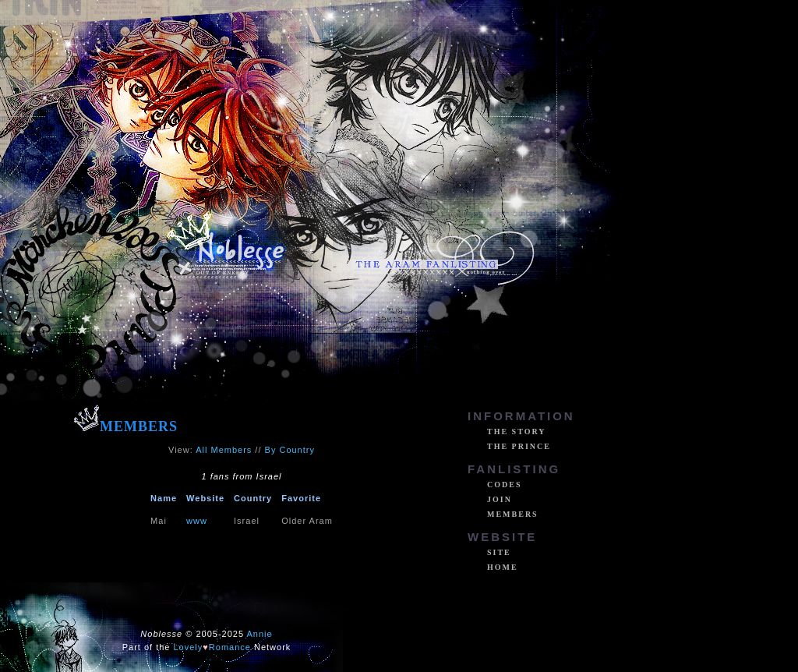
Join (500, 499)
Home (503, 567)
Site (499, 552)
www (197, 521)
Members (513, 514)
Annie (260, 634)
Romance (230, 647)
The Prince (519, 446)
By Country (290, 450)
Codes (504, 485)
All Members (224, 450)
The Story (517, 431)
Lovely (189, 647)
